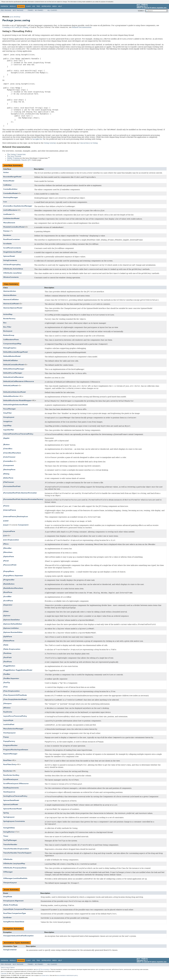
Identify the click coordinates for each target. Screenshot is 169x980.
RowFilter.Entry (10, 764)
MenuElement (9, 223)
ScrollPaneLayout (11, 779)
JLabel (6, 521)
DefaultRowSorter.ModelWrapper (17, 401)
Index (54, 6)
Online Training (13, 158)
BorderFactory (9, 319)
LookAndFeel (9, 724)
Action (6, 172)
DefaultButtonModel (12, 356)
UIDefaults (8, 859)
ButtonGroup (9, 335)
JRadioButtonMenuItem (13, 588)
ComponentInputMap (12, 344)
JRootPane (8, 592)
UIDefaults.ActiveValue (13, 269)
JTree (5, 687)
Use (34, 6)
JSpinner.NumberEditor (13, 632)
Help (60, 6)
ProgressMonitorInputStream (16, 750)
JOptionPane (9, 557)
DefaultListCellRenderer (13, 377)
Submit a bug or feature (8, 967)
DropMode (8, 897)
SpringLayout (9, 817)
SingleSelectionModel (12, 252)
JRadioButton (9, 584)
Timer (6, 836)
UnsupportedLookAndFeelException (18, 936)
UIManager (8, 872)
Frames (31, 10)
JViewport (7, 704)
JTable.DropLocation (12, 649)
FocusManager (10, 409)
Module (13, 6)
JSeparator (8, 605)
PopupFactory (9, 741)
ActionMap (8, 314)
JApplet (6, 438)
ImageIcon (8, 421)
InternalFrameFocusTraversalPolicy (18, 434)
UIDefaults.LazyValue (12, 273)
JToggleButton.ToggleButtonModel (18, 670)
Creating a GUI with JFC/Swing (15, 27)
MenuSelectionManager (13, 729)
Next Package (18, 10)
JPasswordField (10, 565)
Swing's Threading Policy (17, 31)
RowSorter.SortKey (11, 775)
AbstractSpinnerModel (13, 308)
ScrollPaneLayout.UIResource (16, 784)
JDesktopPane (9, 470)
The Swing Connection (16, 154)
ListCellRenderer (10, 210)
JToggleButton (9, 666)
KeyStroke (8, 712)
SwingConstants (10, 260)
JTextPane (8, 662)
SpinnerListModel (11, 804)
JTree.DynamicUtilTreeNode (15, 695)
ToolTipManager (10, 840)
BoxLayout (8, 331)
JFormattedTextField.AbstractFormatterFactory (23, 499)
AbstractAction (10, 291)
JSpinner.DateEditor (12, 620)
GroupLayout (9, 417)
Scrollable (7, 244)
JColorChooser (9, 457)
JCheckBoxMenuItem (12, 453)
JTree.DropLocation (11, 691)
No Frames (39, 10)
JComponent (9, 465)
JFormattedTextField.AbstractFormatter (20, 493)
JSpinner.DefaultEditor (13, 624)
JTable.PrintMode (11, 905)
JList (5, 536)
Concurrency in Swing (88, 143)
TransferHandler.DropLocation (16, 849)
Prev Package (6, 10)
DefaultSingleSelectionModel (16, 405)
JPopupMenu (9, 571)
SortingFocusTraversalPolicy (15, 796)
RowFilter (7, 760)
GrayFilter (8, 413)
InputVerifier (9, 430)
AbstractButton (10, 295)
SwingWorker (9, 832)
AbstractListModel (11, 304)
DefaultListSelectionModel (14, 392)
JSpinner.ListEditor (11, 628)
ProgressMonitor (10, 745)
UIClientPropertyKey (12, 265)
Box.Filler (7, 327)
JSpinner (7, 616)
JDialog (6, 474)
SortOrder (7, 918)
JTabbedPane (9, 641)
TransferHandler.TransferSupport (17, 853)
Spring (6, 813)
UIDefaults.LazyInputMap (14, 864)
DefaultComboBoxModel (14, 365)
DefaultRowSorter (11, 396)
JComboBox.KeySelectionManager (18, 206)
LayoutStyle (8, 720)
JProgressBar (9, 580)
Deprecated (46, 6)
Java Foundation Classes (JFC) (19, 160)
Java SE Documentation (43, 969)
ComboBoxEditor (10, 189)
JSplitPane (8, 637)
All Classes (52, 10)
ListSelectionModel (11, 218)
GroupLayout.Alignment (13, 901)
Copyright (4, 973)
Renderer (7, 235)
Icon (5, 202)
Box (5, 323)
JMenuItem (8, 552)
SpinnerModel (9, 256)
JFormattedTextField (12, 486)
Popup (6, 737)
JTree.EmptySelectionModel (15, 699)
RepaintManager (10, 754)
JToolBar (7, 674)
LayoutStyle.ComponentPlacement (18, 909)
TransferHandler (10, 844)
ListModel (7, 214)
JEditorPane (8, 478)
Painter (6, 231)
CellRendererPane (11, 340)
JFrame (6, 506)
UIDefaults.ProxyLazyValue (15, 868)
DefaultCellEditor (11, 360)
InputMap (7, 426)
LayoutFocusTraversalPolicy (15, 716)
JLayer (6, 525)
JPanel (6, 561)
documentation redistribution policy (67, 975)
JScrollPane (8, 601)
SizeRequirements (11, 788)
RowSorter (8, 771)
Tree (38, 6)
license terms (45, 975)
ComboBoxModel (10, 193)
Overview (4, 6)
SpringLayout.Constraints (14, 821)
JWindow (7, 708)
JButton (6, 445)
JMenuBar (7, 548)
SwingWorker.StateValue (14, 922)
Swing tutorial (50, 143)
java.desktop (15, 17)
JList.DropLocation (11, 540)
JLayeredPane (9, 531)
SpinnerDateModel (11, 800)
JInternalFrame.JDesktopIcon (16, 517)
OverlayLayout (9, 733)
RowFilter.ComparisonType (15, 913)
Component (23, 525)
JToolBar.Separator (11, 678)
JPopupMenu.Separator (13, 576)
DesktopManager (11, 198)
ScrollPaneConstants (12, 248)
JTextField (7, 658)
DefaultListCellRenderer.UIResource (19, 381)
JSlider (6, 611)
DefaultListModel (11, 386)
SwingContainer (10, 950)
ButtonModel (9, 181)
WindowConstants (11, 277)
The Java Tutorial (14, 156)
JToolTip (7, 683)
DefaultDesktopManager (14, 369)
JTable (6, 645)
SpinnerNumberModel (12, 809)
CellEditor (7, 185)
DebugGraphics (10, 348)
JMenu (6, 544)
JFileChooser (9, 482)
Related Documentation (82, 27)
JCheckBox (8, 449)
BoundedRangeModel (12, 177)
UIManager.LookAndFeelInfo (15, 878)
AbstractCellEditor (11, 300)
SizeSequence (9, 792)
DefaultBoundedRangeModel (15, 352)
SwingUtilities (9, 828)
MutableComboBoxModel (14, 227)
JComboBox (8, 461)
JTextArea (7, 653)
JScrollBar (7, 597)
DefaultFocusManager (13, 373)
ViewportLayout (10, 883)
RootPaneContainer (12, 239)
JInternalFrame (10, 510)
